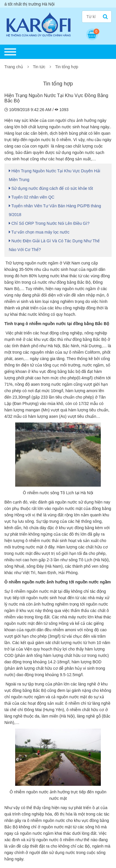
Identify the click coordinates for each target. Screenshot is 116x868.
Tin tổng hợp (67, 67)
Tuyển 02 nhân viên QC (32, 197)
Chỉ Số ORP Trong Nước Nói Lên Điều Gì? (49, 223)
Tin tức (39, 67)
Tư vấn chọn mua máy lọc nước (39, 232)
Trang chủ (14, 67)
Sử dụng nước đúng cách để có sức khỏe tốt (51, 188)
